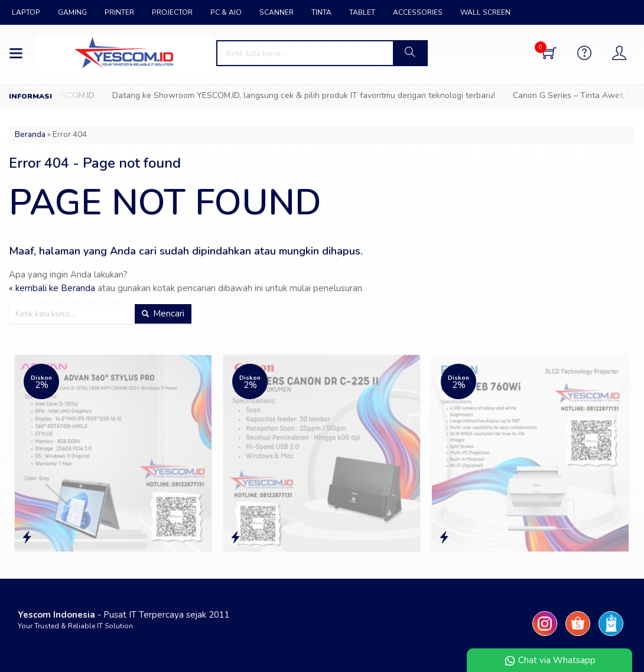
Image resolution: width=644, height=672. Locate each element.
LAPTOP (26, 12)
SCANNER (277, 12)
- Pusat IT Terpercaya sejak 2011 (124, 615)
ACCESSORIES (418, 12)
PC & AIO (226, 12)
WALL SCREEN (485, 12)
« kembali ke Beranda (52, 288)
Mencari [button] (163, 314)
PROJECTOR (172, 12)
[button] (410, 53)
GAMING (72, 12)
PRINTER (119, 12)
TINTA (321, 12)
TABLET (362, 12)
